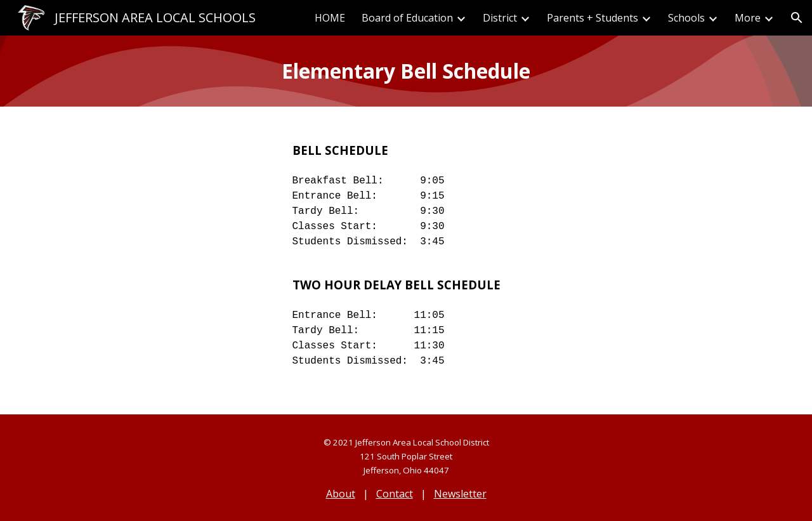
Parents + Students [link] (593, 18)
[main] (406, 71)
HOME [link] (330, 18)
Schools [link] (686, 18)
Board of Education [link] (407, 18)
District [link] (500, 18)
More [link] (748, 18)
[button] (797, 18)
